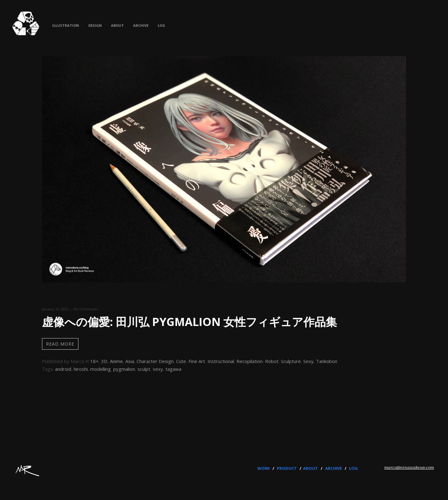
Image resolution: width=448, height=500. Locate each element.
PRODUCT (287, 468)
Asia (130, 361)
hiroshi (81, 369)
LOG (353, 468)
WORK (264, 468)
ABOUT (310, 468)
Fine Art (197, 361)
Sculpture (291, 361)
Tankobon (327, 361)
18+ (94, 361)
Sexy (308, 361)
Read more (60, 344)
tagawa (173, 369)
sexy (158, 369)
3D (104, 361)
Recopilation (250, 361)
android (63, 369)
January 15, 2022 (55, 309)
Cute (181, 361)
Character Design (155, 361)
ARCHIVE (334, 468)
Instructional (221, 361)
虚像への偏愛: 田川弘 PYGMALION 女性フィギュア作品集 (189, 322)
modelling (100, 369)
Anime (116, 361)
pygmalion (124, 369)
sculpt (144, 369)
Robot (272, 361)
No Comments (86, 309)
